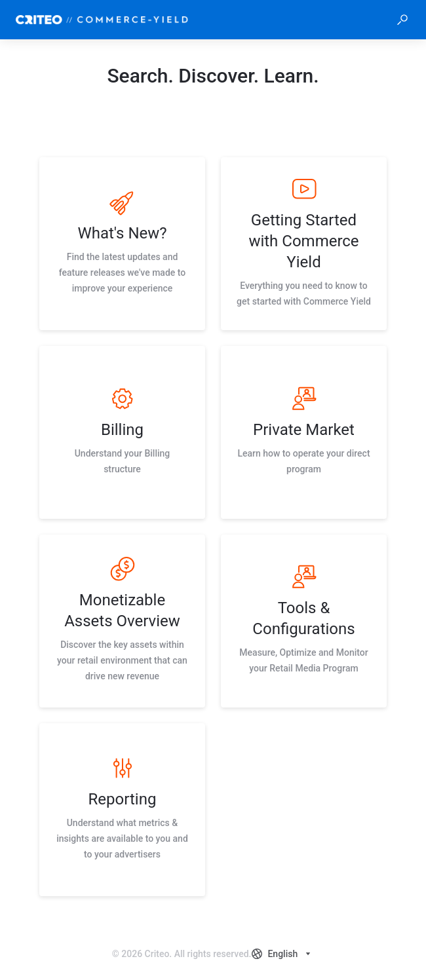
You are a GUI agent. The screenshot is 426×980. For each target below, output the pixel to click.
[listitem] (122, 244)
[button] (402, 20)
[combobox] (282, 954)
